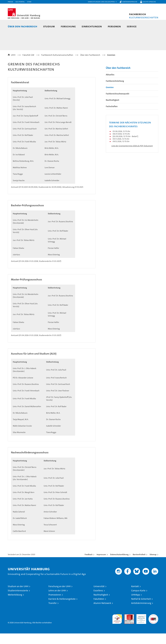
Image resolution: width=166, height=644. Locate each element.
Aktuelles (110, 85)
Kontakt (135, 597)
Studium (49, 26)
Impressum (101, 565)
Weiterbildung (15, 605)
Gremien (110, 98)
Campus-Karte (138, 601)
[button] (102, 2)
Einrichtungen (92, 26)
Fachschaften (112, 117)
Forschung (68, 26)
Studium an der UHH (18, 597)
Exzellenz (98, 601)
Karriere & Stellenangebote (62, 609)
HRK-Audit (141, 626)
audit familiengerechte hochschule (117, 628)
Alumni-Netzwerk (102, 614)
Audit (127, 626)
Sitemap (153, 565)
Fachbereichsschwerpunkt (118, 104)
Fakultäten (99, 609)
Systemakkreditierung (153, 626)
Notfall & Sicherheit (141, 609)
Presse (10, 2)
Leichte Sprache (149, 2)
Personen (114, 26)
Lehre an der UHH (57, 601)
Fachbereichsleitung (115, 92)
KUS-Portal (20, 2)
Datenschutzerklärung (119, 565)
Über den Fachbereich (22, 26)
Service (132, 26)
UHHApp (136, 605)
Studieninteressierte (18, 601)
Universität (99, 597)
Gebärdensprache (130, 2)
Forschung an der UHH (59, 597)
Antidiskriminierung (141, 614)
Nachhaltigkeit (112, 111)
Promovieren (55, 605)
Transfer (53, 614)
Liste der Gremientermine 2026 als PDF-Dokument (132, 156)
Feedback (89, 565)
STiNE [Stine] (29, 2)
